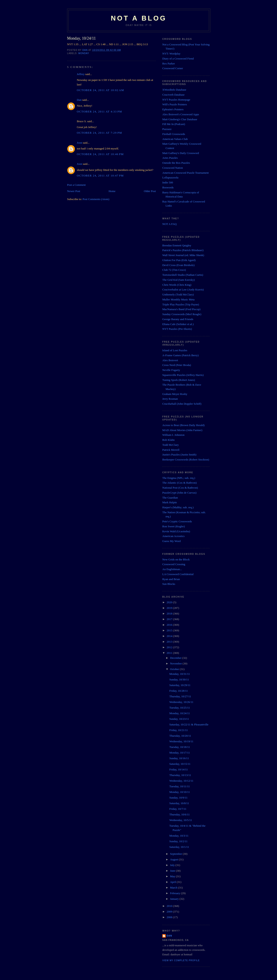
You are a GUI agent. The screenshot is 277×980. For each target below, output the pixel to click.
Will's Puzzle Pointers (175, 104)
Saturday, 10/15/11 (180, 764)
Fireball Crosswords (174, 134)
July (173, 865)
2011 (170, 653)
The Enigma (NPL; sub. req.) (179, 478)
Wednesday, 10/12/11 (181, 781)
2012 (170, 647)
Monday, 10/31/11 (180, 674)
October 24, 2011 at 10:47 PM (100, 176)
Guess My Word (172, 541)
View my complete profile (181, 960)
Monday (84, 53)
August (175, 859)
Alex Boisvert (170, 360)
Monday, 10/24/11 (180, 713)
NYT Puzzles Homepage (176, 100)
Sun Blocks (169, 584)
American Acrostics (173, 536)
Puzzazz (167, 129)
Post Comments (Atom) (96, 199)
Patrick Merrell (171, 450)
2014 (170, 636)
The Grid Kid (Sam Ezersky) (179, 280)
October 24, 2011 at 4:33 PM (99, 111)
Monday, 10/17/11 (180, 753)
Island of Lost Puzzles (175, 350)
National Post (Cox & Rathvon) (180, 488)
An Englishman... (172, 569)
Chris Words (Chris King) (177, 285)
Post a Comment (76, 185)
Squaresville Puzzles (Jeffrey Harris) (183, 375)
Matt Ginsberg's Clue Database (180, 119)
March (174, 888)
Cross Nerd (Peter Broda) (177, 365)
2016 (170, 625)
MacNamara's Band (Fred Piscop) (181, 309)
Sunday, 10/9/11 (178, 798)
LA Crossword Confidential (178, 574)
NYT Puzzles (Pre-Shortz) (177, 329)
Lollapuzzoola (170, 177)
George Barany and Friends (178, 319)
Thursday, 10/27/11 (180, 696)
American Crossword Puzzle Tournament (185, 173)
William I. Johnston (173, 435)
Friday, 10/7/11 (178, 809)
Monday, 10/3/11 (179, 836)
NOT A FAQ (169, 224)
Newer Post (74, 191)
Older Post (150, 191)
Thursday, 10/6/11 (179, 814)
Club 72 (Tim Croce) (174, 270)
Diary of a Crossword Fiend (178, 59)
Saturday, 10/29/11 (180, 685)
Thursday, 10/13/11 (180, 775)
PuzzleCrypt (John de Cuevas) (179, 493)
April (173, 882)
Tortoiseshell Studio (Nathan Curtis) (183, 275)
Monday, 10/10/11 (180, 792)
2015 (170, 630)
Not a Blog (139, 18)
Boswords (168, 187)
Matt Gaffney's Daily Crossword (181, 153)
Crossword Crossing (174, 564)
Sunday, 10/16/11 (179, 758)
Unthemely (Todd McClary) (178, 294)
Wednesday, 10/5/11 (181, 820)
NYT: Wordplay (171, 54)
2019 (170, 608)
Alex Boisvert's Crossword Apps (181, 114)
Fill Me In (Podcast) (174, 124)
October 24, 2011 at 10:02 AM (100, 90)
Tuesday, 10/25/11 (180, 708)
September (176, 854)
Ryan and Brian (171, 579)
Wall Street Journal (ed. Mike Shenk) (183, 255)
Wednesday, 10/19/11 (181, 741)
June (173, 871)
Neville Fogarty (171, 370)
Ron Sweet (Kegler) (174, 526)
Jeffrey (81, 74)
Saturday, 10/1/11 (179, 847)
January (175, 899)
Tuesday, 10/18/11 (180, 747)
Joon (80, 143)
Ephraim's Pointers (173, 109)
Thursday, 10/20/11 (180, 736)
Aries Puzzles (170, 158)
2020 (170, 602)
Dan (79, 100)
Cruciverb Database (173, 95)
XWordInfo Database (174, 90)
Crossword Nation (173, 168)
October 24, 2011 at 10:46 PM (100, 154)
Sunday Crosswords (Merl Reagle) (182, 314)
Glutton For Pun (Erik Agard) (179, 260)
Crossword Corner (173, 68)
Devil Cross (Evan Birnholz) (178, 265)
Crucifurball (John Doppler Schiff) (182, 404)
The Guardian (170, 498)
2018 (170, 614)
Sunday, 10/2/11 (178, 841)
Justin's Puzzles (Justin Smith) (179, 455)
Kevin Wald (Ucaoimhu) (176, 531)
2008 (170, 917)
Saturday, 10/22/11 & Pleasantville (189, 724)
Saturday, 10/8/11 (179, 803)
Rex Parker (169, 63)
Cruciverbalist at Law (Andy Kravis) (183, 290)
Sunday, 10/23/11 (179, 719)
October (175, 669)
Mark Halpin (170, 502)
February (176, 893)
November (176, 663)
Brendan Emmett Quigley (177, 245)
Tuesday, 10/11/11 (180, 786)
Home (112, 191)
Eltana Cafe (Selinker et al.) (178, 324)
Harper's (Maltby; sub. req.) (178, 507)
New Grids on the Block (176, 559)
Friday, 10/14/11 (178, 769)
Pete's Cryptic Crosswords (177, 521)
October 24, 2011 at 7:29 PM (99, 133)
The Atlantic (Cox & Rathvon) (180, 483)
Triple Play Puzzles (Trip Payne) (181, 304)
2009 (170, 912)
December (176, 658)
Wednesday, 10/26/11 (181, 702)
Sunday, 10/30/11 (179, 679)
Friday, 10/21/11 (178, 730)
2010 (170, 906)
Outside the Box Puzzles (176, 163)
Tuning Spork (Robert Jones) (179, 380)
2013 (170, 642)
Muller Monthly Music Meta (178, 299)
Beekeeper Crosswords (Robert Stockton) (186, 460)
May (173, 876)
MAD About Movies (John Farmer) (182, 430)
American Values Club (175, 139)
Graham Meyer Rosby (175, 394)
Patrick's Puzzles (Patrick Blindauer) (183, 250)
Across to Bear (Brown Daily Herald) (183, 425)
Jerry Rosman (170, 399)
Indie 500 (168, 182)
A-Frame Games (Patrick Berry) (180, 355)
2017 (170, 619)
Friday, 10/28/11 (178, 691)
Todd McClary (171, 445)
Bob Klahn (168, 440)
